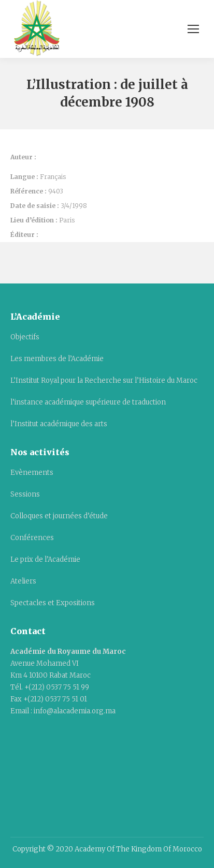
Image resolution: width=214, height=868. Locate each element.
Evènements (32, 473)
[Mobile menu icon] (193, 29)
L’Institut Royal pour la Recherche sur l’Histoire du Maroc (104, 380)
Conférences (32, 538)
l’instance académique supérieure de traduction (88, 402)
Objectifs (25, 337)
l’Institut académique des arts (59, 424)
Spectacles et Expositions (53, 603)
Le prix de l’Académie (45, 559)
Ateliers (23, 581)
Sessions (25, 494)
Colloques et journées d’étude (59, 516)
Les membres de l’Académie (57, 359)
